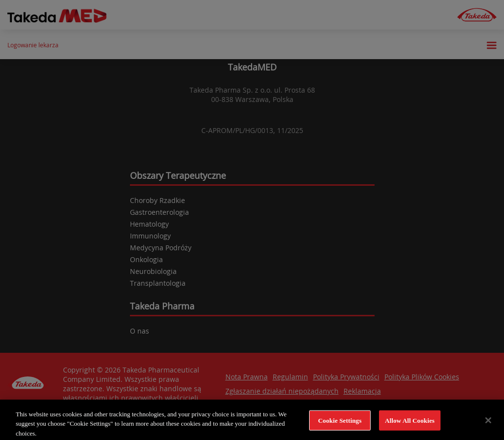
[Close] (488, 424)
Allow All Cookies (410, 424)
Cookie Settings (340, 424)
